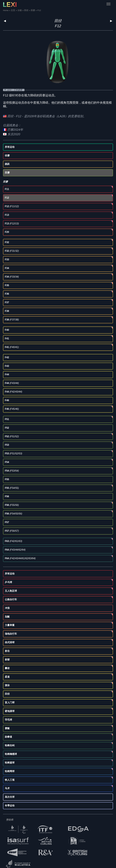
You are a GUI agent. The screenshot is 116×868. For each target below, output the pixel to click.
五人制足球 (11, 591)
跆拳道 (8, 737)
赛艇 (7, 728)
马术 (7, 788)
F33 (7, 259)
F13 (7, 215)
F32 (7, 242)
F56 (7, 496)
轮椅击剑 (10, 745)
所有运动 (10, 147)
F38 (7, 311)
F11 (7, 189)
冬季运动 (10, 806)
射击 (7, 651)
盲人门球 (10, 702)
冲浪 (7, 608)
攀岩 (7, 668)
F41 (7, 339)
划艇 (7, 617)
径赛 (7, 156)
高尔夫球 (10, 797)
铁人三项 (10, 780)
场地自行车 (11, 634)
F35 (7, 285)
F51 (7, 419)
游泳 (7, 685)
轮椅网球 (10, 771)
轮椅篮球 (10, 763)
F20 (7, 232)
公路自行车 (11, 599)
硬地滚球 (10, 711)
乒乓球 (8, 582)
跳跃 (7, 164)
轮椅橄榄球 (11, 754)
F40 (7, 330)
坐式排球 (10, 642)
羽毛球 (8, 720)
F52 (7, 428)
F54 (7, 462)
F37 (7, 302)
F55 (7, 479)
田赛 (7, 173)
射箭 (7, 660)
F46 (7, 400)
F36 (7, 294)
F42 (7, 357)
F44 (7, 374)
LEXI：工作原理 (15, 90)
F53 (7, 445)
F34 (7, 268)
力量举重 (10, 625)
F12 (7, 198)
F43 (7, 366)
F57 (7, 522)
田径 (58, 21)
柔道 (7, 677)
